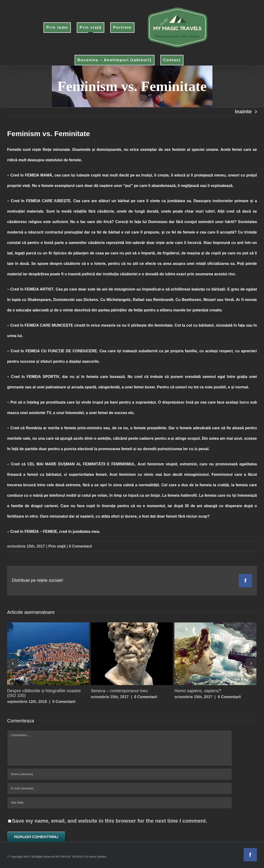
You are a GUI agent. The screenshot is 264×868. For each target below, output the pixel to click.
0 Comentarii (80, 546)
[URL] (120, 803)
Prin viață (57, 546)
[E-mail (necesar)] (120, 788)
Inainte (243, 112)
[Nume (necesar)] (120, 774)
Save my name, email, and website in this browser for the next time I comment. (110, 821)
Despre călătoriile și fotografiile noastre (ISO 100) (44, 693)
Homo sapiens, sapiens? (198, 691)
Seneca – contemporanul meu (119, 691)
